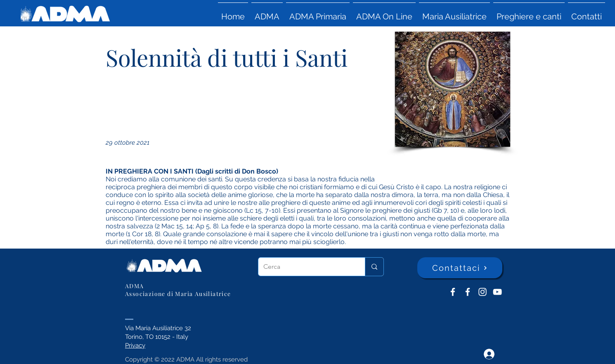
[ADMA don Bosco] (453, 292)
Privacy (135, 345)
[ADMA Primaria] (468, 292)
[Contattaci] (460, 268)
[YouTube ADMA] (497, 292)
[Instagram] (483, 292)
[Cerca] (305, 267)
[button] (267, 13)
